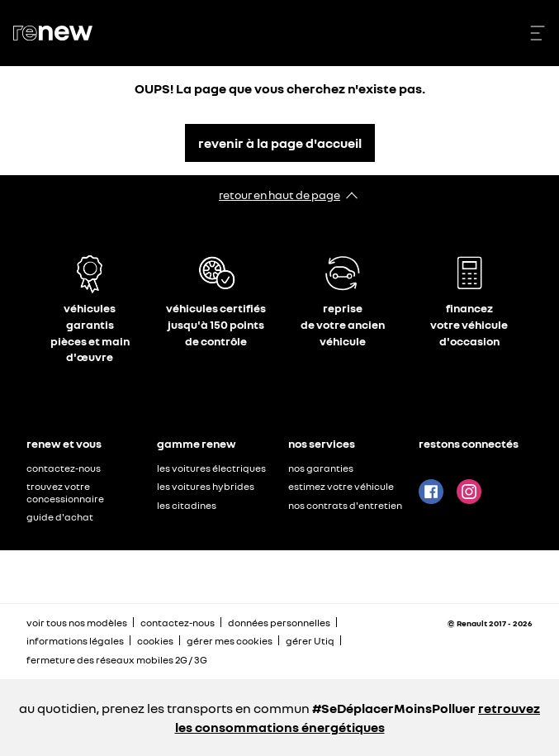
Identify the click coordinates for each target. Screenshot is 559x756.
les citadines (187, 505)
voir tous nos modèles (77, 623)
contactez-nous (64, 468)
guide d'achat (60, 517)
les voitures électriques (211, 468)
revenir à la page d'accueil (280, 143)
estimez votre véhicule (341, 486)
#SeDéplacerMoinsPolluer (394, 708)
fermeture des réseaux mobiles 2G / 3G (117, 660)
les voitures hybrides (206, 486)
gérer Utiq (310, 641)
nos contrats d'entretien (345, 505)
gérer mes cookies (230, 641)
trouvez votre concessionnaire (65, 492)
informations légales (75, 641)
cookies (155, 641)
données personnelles (279, 623)
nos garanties (321, 468)
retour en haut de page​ (279, 195)
